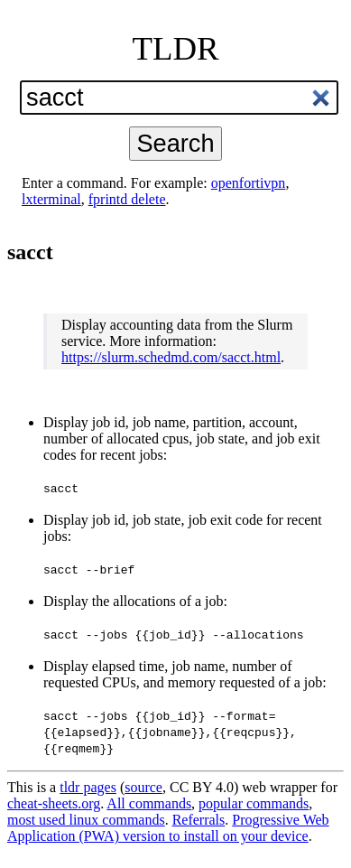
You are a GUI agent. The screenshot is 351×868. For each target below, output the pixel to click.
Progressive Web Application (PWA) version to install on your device (168, 828)
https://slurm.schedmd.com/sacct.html (171, 357)
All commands (149, 803)
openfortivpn (249, 183)
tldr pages (88, 787)
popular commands (254, 803)
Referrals (199, 820)
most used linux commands (86, 820)
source (143, 787)
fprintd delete (127, 199)
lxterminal (51, 199)
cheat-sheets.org (54, 803)
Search (175, 143)
